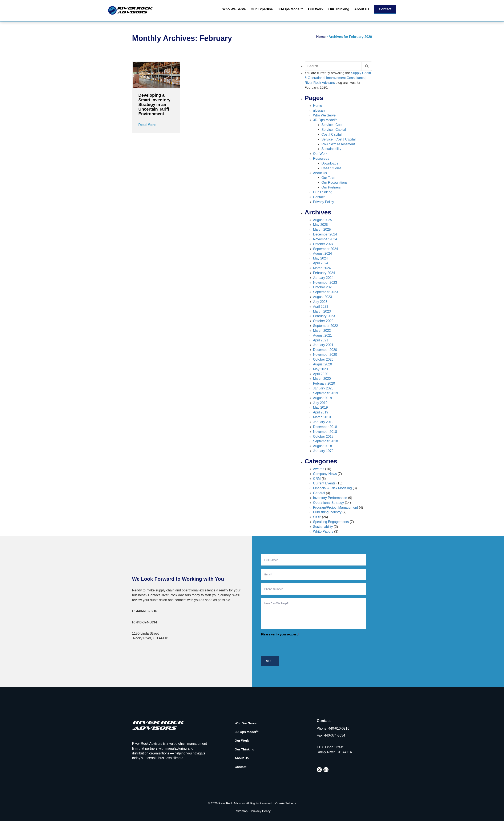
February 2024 (324, 273)
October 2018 (323, 437)
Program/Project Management (336, 507)
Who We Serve (234, 9)
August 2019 (323, 398)
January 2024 (323, 278)
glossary (319, 110)
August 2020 (323, 364)
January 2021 (323, 345)
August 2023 (323, 297)
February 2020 (324, 383)
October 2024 (323, 244)
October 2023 (323, 287)
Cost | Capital (332, 134)
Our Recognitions (335, 183)
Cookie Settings (286, 803)
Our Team (329, 178)
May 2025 (320, 225)
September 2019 (326, 393)
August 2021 (323, 335)
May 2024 (320, 258)
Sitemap (242, 811)
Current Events (324, 483)
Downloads (330, 163)
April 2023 (321, 307)
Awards (319, 469)
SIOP (317, 517)
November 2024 (325, 239)
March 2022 (322, 331)
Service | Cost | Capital (339, 139)
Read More (147, 125)
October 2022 (323, 321)
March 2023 (322, 311)
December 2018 (325, 427)
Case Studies (332, 168)
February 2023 (324, 316)
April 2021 (321, 340)
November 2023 (325, 283)
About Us (362, 9)
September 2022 (326, 326)
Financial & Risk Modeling (332, 488)
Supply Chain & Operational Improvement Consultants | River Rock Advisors (338, 78)
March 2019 (322, 417)
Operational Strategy (329, 503)
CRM (317, 479)
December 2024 (325, 234)
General (319, 493)
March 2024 (322, 268)
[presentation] (293, 646)
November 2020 (325, 355)
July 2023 (320, 302)
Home (321, 37)
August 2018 (323, 446)
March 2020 (322, 379)
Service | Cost (332, 125)
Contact (385, 9)
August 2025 (323, 220)
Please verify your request (280, 634)
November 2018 (325, 432)
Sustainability (331, 149)
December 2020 (325, 350)
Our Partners (331, 187)
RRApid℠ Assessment (338, 144)
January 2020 (323, 388)
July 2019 (320, 403)
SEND (270, 661)
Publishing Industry (327, 512)
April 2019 (321, 412)
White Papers (323, 532)
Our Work (316, 9)
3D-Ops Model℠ (291, 9)
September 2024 (326, 249)
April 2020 (321, 374)
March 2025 (322, 229)
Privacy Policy (324, 202)
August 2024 (323, 253)
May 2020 (320, 369)
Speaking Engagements (331, 522)
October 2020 (323, 359)
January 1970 (323, 451)
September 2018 (326, 441)
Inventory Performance (330, 498)
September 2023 (326, 292)
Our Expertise (262, 9)
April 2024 (321, 263)
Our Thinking (339, 9)
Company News (325, 474)
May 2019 (320, 407)
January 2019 (323, 422)
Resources (321, 158)
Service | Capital (334, 130)
